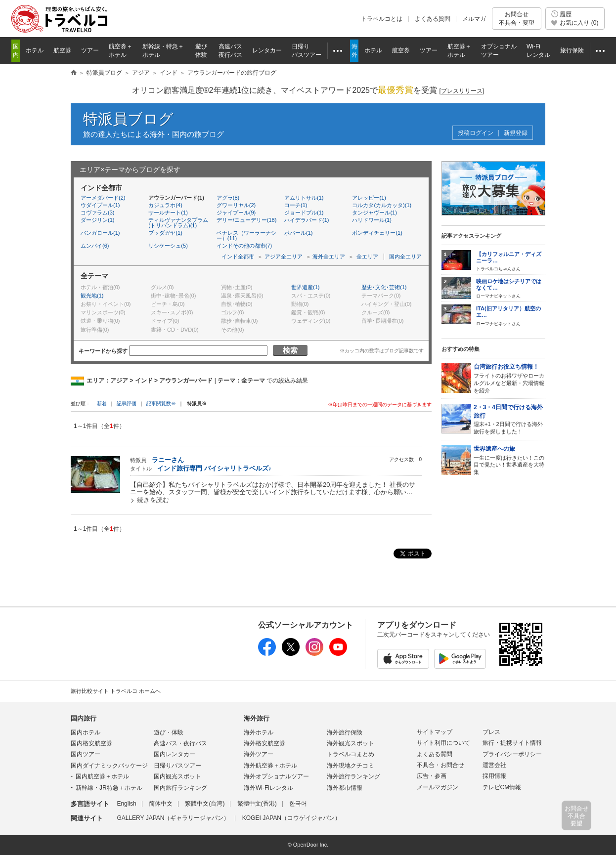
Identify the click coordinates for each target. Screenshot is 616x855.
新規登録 (516, 133)
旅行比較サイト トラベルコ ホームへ (116, 691)
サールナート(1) (168, 213)
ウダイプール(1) (100, 205)
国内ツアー (86, 754)
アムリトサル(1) (304, 198)
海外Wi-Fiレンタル (268, 788)
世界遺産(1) (305, 287)
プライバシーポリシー (512, 754)
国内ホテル (86, 732)
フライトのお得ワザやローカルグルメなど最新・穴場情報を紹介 (509, 378)
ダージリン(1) (97, 220)
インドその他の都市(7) (244, 246)
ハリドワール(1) (372, 220)
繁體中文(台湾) (205, 804)
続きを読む (153, 500)
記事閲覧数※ (161, 404)
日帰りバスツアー (177, 766)
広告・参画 (432, 776)
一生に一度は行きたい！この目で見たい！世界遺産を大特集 (509, 460)
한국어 (298, 804)
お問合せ (517, 19)
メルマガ (474, 19)
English (126, 804)
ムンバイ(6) (95, 246)
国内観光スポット (177, 776)
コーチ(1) (296, 205)
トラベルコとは (382, 19)
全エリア (367, 256)
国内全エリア (405, 256)
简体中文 (161, 804)
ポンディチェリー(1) (377, 233)
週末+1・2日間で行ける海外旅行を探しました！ (509, 419)
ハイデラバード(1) (307, 220)
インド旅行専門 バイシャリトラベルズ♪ (214, 468)
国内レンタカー (175, 754)
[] (462, 91)
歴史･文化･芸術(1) (384, 287)
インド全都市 (238, 256)
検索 (290, 350)
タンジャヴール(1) (374, 213)
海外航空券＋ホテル (270, 766)
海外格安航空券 (264, 743)
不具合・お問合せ (440, 765)
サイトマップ (435, 732)
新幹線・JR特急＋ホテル (109, 788)
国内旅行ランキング (180, 788)
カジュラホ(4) (165, 205)
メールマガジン (438, 787)
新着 (103, 404)
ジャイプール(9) (236, 213)
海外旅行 (257, 718)
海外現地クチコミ (351, 766)
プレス (491, 732)
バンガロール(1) (100, 233)
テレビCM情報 (502, 787)
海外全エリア (329, 256)
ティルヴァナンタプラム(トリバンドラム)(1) (178, 223)
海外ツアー (259, 754)
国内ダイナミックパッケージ (109, 766)
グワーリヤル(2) (236, 205)
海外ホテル (259, 732)
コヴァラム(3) (97, 213)
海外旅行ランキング (353, 776)
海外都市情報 (345, 788)
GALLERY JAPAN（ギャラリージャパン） (173, 818)
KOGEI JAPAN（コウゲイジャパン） (291, 818)
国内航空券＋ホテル (102, 776)
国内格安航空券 (91, 743)
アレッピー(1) (369, 198)
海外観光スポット (351, 743)
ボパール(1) (298, 233)
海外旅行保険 (345, 732)
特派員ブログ (128, 119)
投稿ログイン (476, 133)
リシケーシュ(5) (168, 246)
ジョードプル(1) (304, 213)
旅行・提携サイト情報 (512, 743)
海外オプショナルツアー (276, 776)
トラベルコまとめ (351, 754)
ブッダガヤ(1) (165, 233)
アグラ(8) (228, 198)
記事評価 (127, 404)
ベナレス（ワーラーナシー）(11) (246, 235)
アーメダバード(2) (103, 198)
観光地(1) (92, 296)
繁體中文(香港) (257, 804)
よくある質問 (433, 19)
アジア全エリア (284, 256)
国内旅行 (84, 718)
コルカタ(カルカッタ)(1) (382, 205)
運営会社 (494, 765)
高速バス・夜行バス (180, 743)
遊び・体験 (169, 732)
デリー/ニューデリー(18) (247, 220)
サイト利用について (443, 743)
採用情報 (494, 776)
